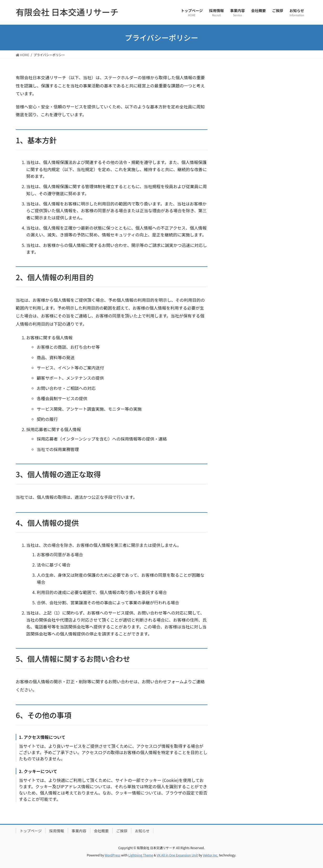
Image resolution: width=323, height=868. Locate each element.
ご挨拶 (122, 831)
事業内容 (79, 831)
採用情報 (57, 831)
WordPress (113, 855)
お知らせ (142, 831)
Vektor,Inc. (210, 855)
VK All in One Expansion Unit (177, 855)
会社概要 (101, 831)
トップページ (31, 831)
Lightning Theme (141, 855)
